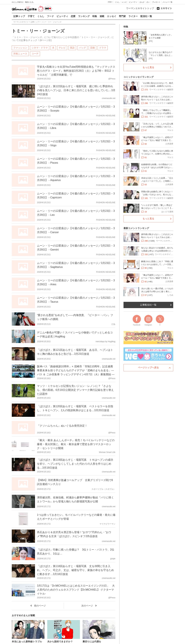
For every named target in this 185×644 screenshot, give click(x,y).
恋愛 (73, 16)
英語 (72, 47)
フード (50, 16)
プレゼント (156, 2)
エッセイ (112, 16)
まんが (142, 2)
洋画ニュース (20, 53)
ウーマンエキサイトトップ (140, 8)
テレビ (62, 47)
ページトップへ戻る (148, 368)
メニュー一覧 (167, 2)
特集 (95, 16)
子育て (110, 2)
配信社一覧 (146, 16)
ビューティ (133, 2)
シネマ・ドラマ (40, 47)
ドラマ (103, 47)
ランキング (84, 16)
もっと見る (148, 67)
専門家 (122, 16)
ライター (133, 16)
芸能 (92, 47)
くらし (117, 2)
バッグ (82, 47)
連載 (102, 16)
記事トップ (19, 16)
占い (148, 2)
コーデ (35, 53)
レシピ (124, 2)
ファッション (20, 47)
